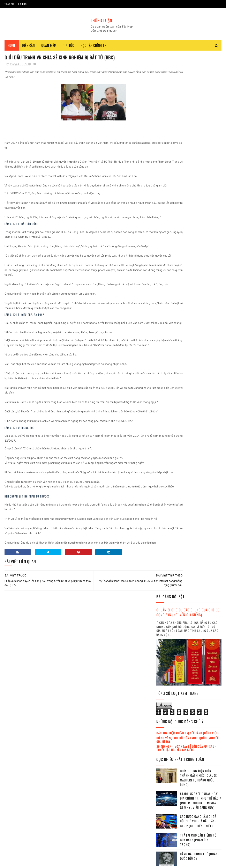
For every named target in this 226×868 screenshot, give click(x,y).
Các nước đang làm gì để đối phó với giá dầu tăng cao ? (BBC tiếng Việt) (198, 283)
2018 (165, 708)
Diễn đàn (28, 47)
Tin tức (69, 47)
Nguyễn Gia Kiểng (168, 448)
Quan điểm (49, 47)
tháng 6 (166, 742)
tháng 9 (166, 759)
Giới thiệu (22, 4)
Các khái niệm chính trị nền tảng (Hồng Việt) (187, 195)
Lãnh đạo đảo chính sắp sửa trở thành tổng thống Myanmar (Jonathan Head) (201, 403)
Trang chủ (10, 4)
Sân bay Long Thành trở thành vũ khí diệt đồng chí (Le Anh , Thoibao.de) (200, 629)
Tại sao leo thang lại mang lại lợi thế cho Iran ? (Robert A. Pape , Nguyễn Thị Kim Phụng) (200, 650)
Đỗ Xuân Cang (166, 456)
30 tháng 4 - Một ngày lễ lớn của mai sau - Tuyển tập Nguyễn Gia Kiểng (186, 210)
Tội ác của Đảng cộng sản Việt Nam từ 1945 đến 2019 (199, 488)
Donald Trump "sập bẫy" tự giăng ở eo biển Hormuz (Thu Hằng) (200, 565)
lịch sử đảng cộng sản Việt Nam (177, 463)
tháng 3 (166, 725)
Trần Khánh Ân (188, 456)
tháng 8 (166, 753)
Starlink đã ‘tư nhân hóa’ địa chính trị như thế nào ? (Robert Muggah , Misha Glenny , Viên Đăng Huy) (201, 262)
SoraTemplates (29, 863)
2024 (165, 811)
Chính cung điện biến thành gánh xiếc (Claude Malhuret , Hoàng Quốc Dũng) (198, 239)
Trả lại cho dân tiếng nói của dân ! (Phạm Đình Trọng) (199, 301)
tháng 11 (166, 770)
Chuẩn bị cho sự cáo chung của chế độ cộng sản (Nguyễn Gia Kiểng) (188, 74)
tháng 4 (166, 730)
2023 (165, 806)
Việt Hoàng (190, 448)
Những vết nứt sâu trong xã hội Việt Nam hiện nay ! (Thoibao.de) (199, 422)
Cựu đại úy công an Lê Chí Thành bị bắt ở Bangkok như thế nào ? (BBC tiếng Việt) (199, 341)
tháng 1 (166, 713)
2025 (165, 817)
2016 (165, 697)
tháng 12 (166, 775)
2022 (165, 800)
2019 (165, 782)
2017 (165, 703)
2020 (165, 788)
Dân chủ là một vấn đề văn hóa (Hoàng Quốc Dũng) (199, 608)
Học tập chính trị (94, 47)
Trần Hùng (208, 448)
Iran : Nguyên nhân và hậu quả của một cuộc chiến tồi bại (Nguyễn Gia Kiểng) (201, 509)
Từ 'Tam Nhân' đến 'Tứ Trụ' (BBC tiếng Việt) (199, 382)
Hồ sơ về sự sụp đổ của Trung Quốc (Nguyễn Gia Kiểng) (187, 201)
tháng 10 (166, 764)
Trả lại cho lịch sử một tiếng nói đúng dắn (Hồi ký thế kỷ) (200, 671)
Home (12, 47)
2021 (165, 794)
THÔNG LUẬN (101, 20)
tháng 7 (166, 747)
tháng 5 (166, 736)
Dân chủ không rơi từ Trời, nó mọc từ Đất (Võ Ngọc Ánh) (200, 546)
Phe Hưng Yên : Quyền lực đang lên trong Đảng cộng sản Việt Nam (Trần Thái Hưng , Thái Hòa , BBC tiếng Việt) (188, 588)
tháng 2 (166, 719)
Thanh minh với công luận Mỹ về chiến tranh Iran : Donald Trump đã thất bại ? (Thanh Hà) (199, 364)
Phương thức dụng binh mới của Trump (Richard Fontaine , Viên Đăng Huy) (198, 527)
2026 (165, 823)
